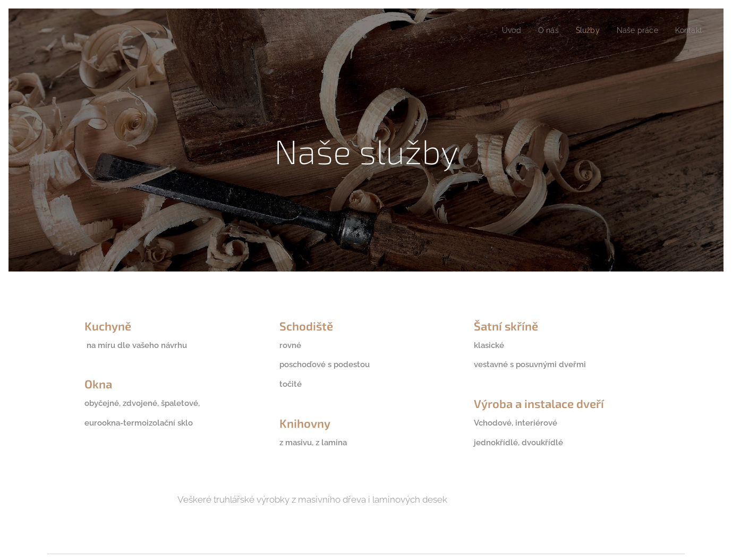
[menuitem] (503, 30)
